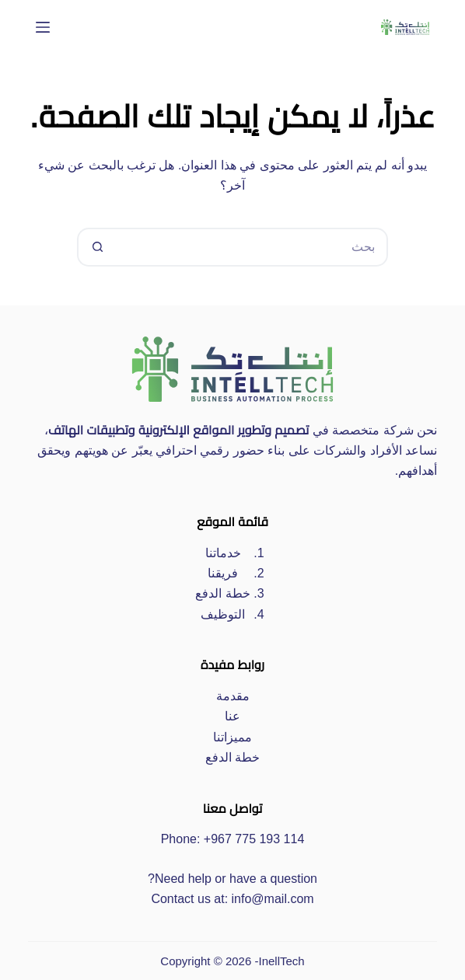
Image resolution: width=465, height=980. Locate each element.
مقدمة (233, 696)
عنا (232, 716)
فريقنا (223, 573)
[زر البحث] (96, 247)
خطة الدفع (222, 593)
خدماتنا (223, 553)
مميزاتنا (232, 737)
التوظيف (223, 614)
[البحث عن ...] (252, 247)
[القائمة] (43, 27)
